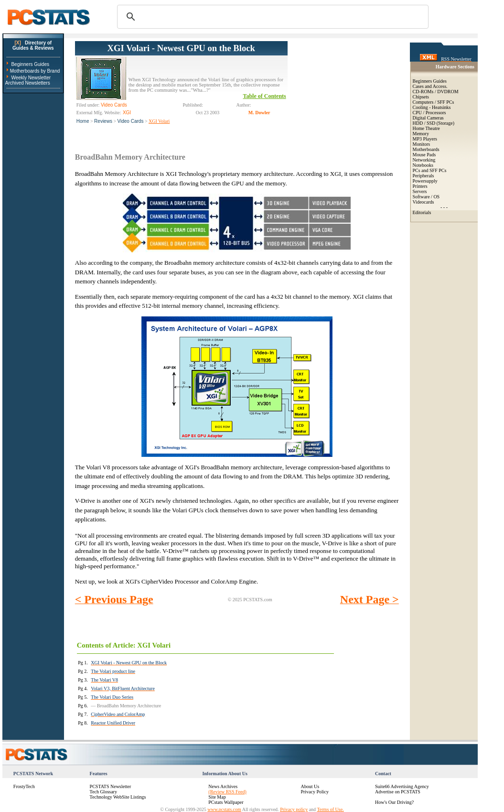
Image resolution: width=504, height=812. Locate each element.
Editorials (422, 212)
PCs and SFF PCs (430, 170)
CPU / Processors (429, 113)
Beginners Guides (30, 64)
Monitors (422, 144)
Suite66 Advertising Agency (402, 786)
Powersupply (425, 181)
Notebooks (423, 165)
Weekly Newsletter (31, 78)
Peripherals (424, 176)
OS (436, 197)
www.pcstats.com (224, 809)
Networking (424, 160)
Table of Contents (265, 96)
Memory (421, 134)
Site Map (217, 797)
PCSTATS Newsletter (111, 786)
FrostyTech (24, 786)
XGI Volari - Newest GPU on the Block (181, 48)
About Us (310, 786)
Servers (420, 191)
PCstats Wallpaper (226, 802)
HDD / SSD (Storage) (434, 123)
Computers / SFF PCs (434, 102)
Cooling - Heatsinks (432, 107)
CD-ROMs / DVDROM (436, 92)
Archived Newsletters (28, 83)
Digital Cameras (428, 118)
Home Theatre (426, 128)
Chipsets (421, 97)
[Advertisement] (343, 89)
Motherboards (426, 149)
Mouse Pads (424, 155)
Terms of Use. (330, 809)
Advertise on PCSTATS (398, 792)
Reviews (103, 121)
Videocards (424, 202)
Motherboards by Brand (35, 71)
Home (83, 121)
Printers (420, 186)
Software (421, 197)
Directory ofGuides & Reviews (33, 45)
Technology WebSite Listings (118, 797)
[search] (271, 17)
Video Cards (131, 121)
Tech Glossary (103, 792)
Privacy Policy (315, 792)
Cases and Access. (430, 86)
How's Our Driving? (394, 802)
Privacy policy (294, 809)
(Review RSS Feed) (227, 792)
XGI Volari (159, 121)
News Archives (223, 786)
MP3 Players (425, 139)
